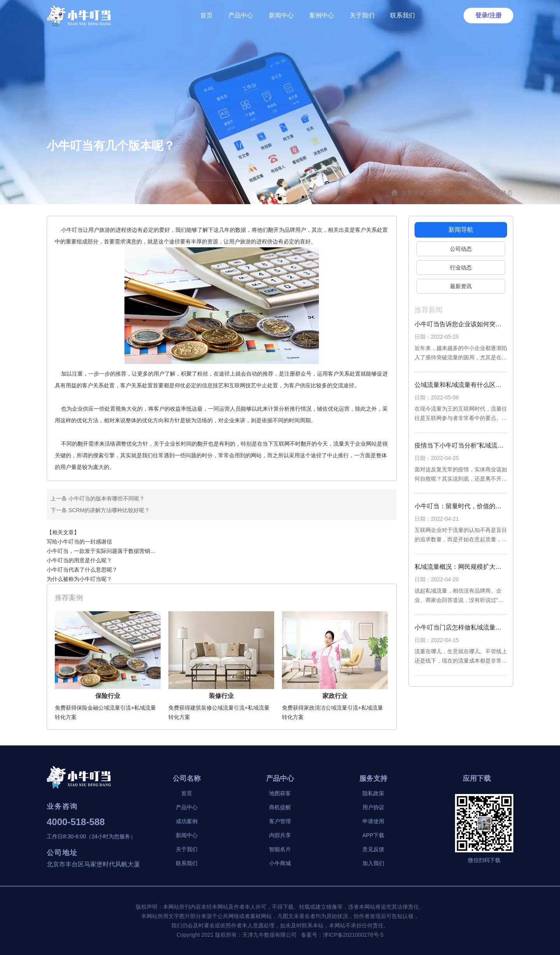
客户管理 (280, 821)
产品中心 (241, 15)
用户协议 (373, 807)
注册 (495, 15)
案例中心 (322, 15)
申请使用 (373, 821)
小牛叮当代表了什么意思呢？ (82, 570)
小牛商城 (280, 863)
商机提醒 (280, 807)
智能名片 (280, 849)
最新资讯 (461, 286)
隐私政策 (373, 793)
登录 (481, 15)
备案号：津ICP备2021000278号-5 (342, 935)
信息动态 (467, 192)
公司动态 (461, 249)
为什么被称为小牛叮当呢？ (79, 579)
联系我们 (402, 15)
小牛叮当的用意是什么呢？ (79, 560)
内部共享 (280, 835)
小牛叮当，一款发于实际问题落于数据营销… (101, 551)
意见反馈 (373, 849)
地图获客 (280, 793)
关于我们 (362, 15)
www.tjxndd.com (166, 166)
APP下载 (373, 835)
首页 (206, 15)
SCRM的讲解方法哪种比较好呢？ (108, 510)
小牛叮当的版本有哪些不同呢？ (106, 498)
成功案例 (187, 821)
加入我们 (373, 863)
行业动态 (461, 268)
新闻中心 (281, 15)
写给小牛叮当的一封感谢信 (79, 542)
